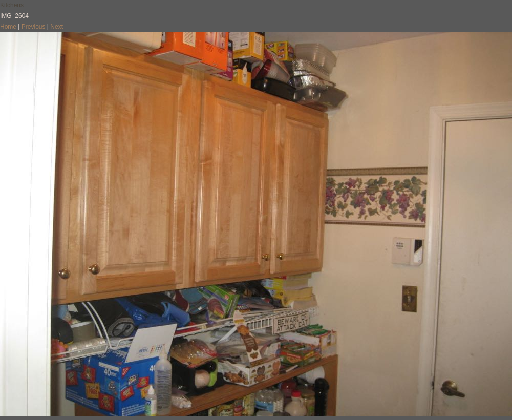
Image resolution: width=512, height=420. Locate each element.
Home (8, 27)
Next (57, 27)
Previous (34, 27)
